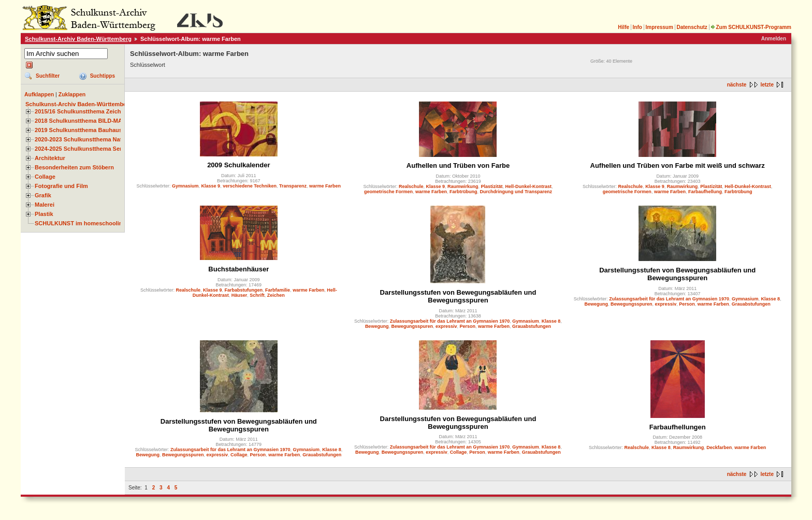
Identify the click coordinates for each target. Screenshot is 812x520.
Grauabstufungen (532, 326)
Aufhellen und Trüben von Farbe (458, 165)
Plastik (44, 214)
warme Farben (325, 186)
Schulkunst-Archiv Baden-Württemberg (78, 39)
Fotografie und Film (61, 186)
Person (468, 326)
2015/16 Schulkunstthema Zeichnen (83, 111)
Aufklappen (39, 94)
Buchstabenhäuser (238, 269)
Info (637, 27)
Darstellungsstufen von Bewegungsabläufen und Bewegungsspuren (458, 296)
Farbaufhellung (705, 192)
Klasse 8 (551, 321)
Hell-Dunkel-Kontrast (529, 186)
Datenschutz (692, 27)
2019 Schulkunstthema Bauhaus (78, 130)
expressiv (446, 326)
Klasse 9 (211, 186)
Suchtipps (103, 76)
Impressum (659, 27)
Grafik (43, 195)
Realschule (411, 186)
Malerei (45, 205)
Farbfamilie (278, 290)
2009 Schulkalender (238, 165)
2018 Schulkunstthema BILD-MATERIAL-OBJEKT (101, 121)
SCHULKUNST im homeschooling (80, 223)
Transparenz (293, 186)
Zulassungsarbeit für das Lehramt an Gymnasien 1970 (450, 321)
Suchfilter (48, 76)
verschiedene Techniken (250, 186)
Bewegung (377, 326)
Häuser (240, 295)
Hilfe (624, 27)
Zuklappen (72, 94)
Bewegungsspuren (412, 326)
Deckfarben (719, 447)
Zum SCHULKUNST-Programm (751, 27)
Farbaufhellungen (678, 427)
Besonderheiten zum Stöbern (74, 167)
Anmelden (774, 39)
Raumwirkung (463, 186)
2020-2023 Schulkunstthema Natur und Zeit (93, 139)
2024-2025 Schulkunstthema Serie (81, 149)
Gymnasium (185, 186)
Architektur (50, 158)
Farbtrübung (463, 192)
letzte (767, 85)
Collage (45, 177)
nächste (737, 85)
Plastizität (492, 186)
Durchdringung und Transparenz (516, 192)
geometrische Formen (388, 192)
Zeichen (276, 295)
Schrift (257, 295)
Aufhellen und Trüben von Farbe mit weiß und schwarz (678, 165)
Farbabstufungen (244, 290)
